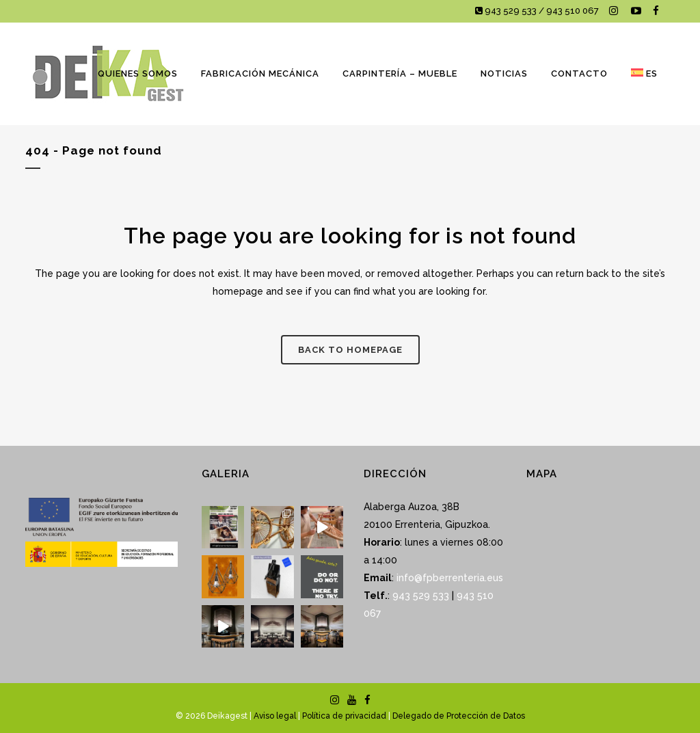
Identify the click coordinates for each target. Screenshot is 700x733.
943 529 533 (421, 596)
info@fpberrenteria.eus (450, 578)
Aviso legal (275, 716)
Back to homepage (350, 350)
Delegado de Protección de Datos (459, 716)
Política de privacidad (344, 716)
